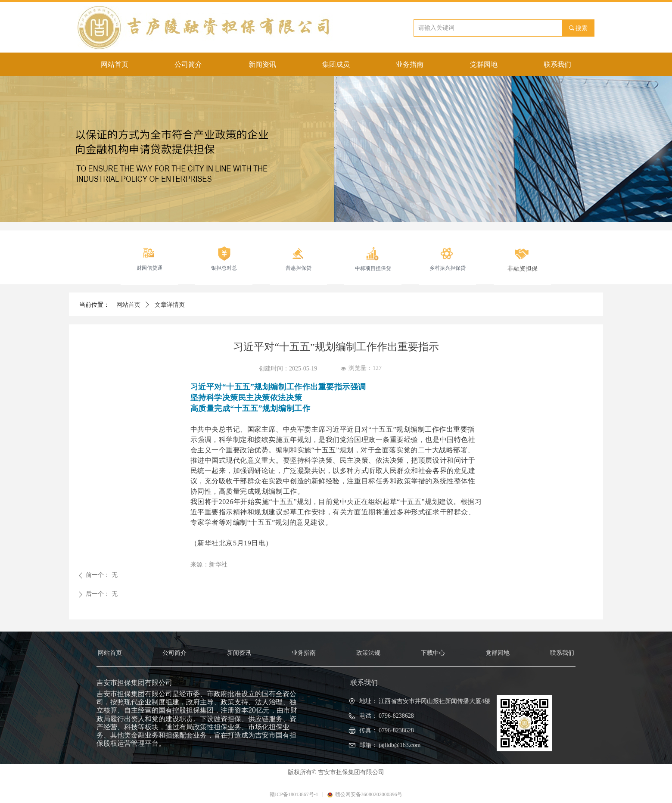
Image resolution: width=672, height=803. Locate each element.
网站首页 (128, 305)
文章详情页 (170, 305)
